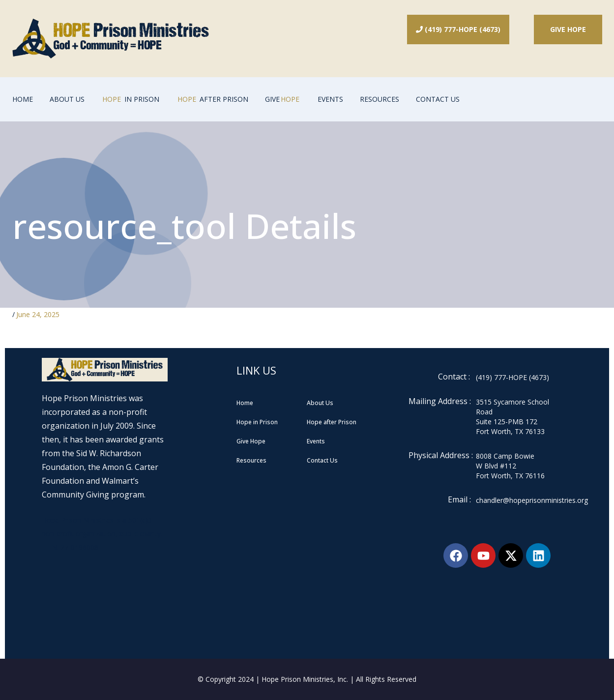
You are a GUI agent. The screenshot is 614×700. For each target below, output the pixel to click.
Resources (380, 99)
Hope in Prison (257, 422)
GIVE (283, 99)
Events (330, 99)
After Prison (212, 99)
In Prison (131, 99)
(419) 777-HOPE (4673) (458, 29)
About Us (67, 99)
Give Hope (568, 29)
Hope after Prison (332, 422)
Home (23, 99)
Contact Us (438, 99)
